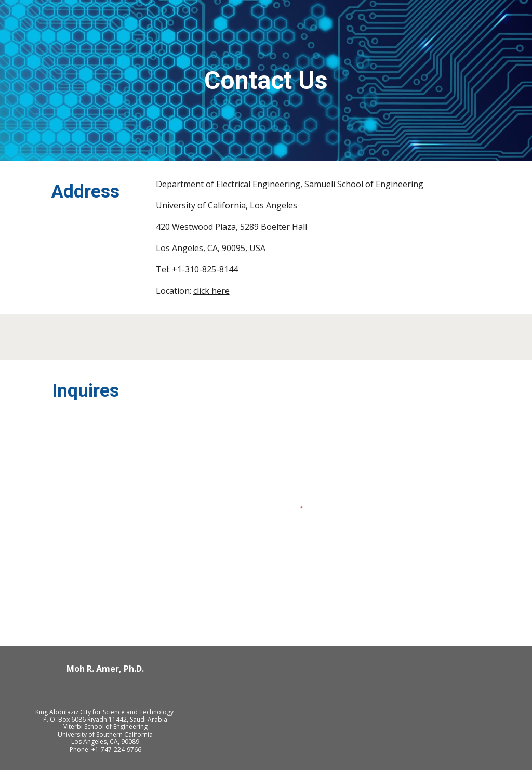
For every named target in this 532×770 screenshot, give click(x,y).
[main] (266, 81)
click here (211, 291)
